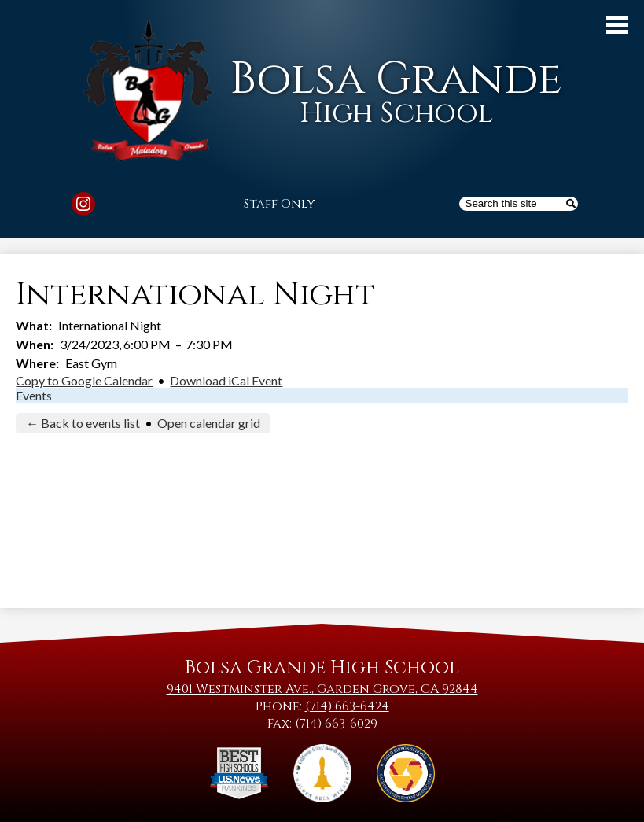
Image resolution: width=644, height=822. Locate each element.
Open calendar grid (209, 423)
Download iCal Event (226, 380)
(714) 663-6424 (347, 706)
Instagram (83, 206)
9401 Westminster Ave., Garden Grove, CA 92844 (322, 689)
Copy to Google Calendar (84, 380)
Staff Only (280, 204)
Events (34, 395)
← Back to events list (83, 423)
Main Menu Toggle (617, 25)
